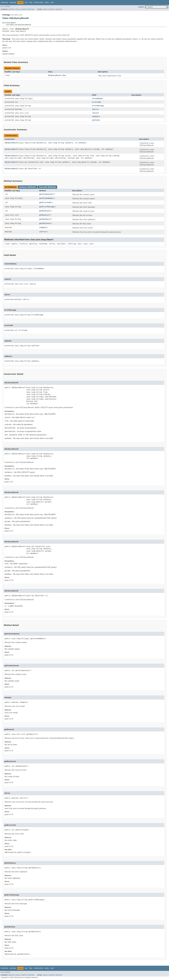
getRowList (44, 215)
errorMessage (98, 106)
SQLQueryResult (12, 143)
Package (13, 3)
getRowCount (45, 211)
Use (26, 3)
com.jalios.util (16, 15)
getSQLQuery (45, 219)
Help (52, 3)
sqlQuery (96, 116)
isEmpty (43, 227)
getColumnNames (46, 198)
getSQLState (45, 223)
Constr (24, 9)
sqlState (96, 120)
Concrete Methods (47, 187)
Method (31, 9)
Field (17, 9)
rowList (95, 113)
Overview (4, 3)
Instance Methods (27, 187)
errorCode (96, 102)
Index (47, 3)
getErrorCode (45, 202)
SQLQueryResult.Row (57, 75)
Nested (11, 9)
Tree (31, 3)
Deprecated (39, 3)
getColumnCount (46, 194)
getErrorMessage (47, 207)
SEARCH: (141, 7)
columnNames (97, 98)
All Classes (5, 7)
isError (95, 109)
